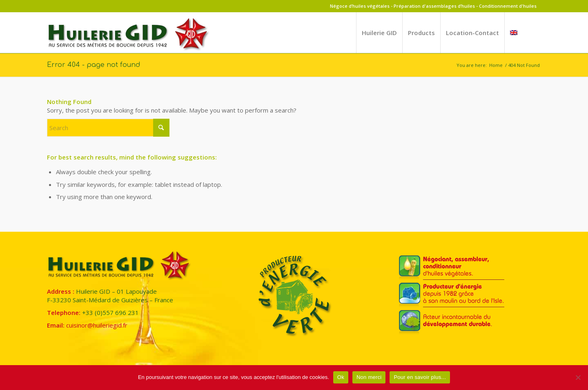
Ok (341, 377)
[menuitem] (379, 33)
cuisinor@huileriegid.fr (97, 325)
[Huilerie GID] (129, 38)
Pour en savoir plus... (420, 377)
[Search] (108, 128)
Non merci (369, 377)
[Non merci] (578, 377)
